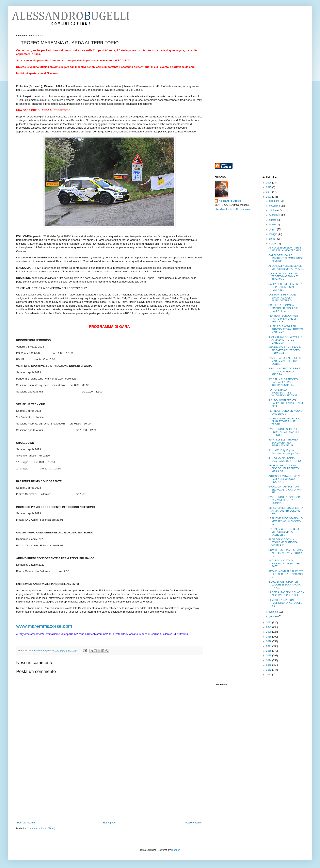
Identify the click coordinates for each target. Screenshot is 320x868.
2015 (269, 656)
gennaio (274, 616)
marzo (273, 244)
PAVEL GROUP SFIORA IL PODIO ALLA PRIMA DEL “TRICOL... (284, 432)
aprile (272, 239)
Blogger (175, 850)
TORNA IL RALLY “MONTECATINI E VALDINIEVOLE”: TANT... (284, 393)
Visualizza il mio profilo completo (232, 209)
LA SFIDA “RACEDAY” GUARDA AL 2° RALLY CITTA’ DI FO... (286, 594)
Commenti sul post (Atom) (41, 829)
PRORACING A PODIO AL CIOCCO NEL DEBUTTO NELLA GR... (284, 469)
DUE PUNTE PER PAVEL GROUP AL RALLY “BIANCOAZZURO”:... (282, 298)
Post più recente (26, 823)
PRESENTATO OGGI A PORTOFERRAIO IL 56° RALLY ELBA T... (283, 308)
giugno (273, 229)
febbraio (274, 612)
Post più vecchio (193, 823)
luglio (272, 225)
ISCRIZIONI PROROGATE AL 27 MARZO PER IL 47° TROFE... (285, 422)
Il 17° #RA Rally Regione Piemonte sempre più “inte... (285, 452)
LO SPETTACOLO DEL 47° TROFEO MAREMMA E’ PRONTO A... (283, 277)
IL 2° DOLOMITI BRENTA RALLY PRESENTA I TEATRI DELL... (286, 403)
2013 (269, 665)
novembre (275, 206)
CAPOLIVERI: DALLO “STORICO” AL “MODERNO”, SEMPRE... (286, 258)
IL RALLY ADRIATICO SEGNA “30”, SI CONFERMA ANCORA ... (285, 372)
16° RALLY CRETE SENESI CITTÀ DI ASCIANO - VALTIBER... (284, 532)
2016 (269, 651)
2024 (269, 192)
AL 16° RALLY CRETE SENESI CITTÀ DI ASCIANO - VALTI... (286, 267)
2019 (269, 637)
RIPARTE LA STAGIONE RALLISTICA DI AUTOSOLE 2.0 (285, 603)
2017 (269, 646)
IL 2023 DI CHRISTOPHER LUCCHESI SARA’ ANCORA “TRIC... (285, 585)
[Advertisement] (109, 791)
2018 (269, 641)
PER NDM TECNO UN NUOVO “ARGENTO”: (285, 412)
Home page (109, 823)
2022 (269, 623)
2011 (269, 675)
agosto (273, 220)
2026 (269, 183)
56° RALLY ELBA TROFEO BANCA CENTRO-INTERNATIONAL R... (283, 382)
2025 (269, 187)
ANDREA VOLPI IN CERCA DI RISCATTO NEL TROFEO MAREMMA (285, 350)
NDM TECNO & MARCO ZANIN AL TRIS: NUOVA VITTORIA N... (286, 553)
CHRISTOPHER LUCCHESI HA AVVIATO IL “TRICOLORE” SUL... (286, 511)
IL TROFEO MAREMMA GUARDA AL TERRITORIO (284, 459)
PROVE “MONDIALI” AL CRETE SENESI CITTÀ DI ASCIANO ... (286, 574)
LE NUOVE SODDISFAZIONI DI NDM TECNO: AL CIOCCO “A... (286, 521)
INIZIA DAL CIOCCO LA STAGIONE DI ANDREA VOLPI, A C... (283, 542)
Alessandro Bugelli (230, 201)
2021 (269, 627)
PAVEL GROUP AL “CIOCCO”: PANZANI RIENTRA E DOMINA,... (285, 500)
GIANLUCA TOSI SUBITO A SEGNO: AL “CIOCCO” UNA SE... (285, 490)
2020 (269, 632)
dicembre (274, 201)
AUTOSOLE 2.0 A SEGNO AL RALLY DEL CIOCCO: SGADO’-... (284, 479)
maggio (273, 234)
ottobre (273, 210)
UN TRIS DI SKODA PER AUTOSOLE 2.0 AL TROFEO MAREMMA (286, 329)
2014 (269, 660)
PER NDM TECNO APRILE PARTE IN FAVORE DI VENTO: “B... (283, 319)
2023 (269, 197)
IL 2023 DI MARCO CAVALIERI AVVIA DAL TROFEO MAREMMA (285, 340)
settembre (275, 215)
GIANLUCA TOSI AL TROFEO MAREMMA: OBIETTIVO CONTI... (285, 361)
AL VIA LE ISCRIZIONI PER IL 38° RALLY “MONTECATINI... (286, 249)
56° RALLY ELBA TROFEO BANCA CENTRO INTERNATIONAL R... (283, 443)
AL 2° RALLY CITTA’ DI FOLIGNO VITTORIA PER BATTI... (284, 564)
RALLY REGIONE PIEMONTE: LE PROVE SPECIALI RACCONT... (285, 287)
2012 (269, 670)
